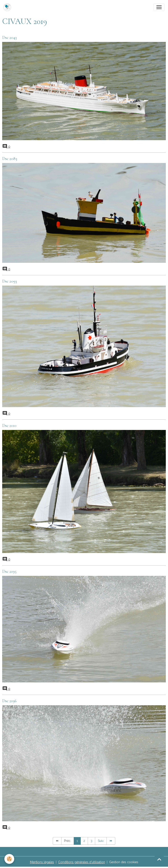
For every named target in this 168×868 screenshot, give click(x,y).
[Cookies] (9, 859)
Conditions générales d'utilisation (82, 862)
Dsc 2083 (10, 159)
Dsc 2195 (9, 571)
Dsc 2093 (10, 281)
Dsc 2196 (9, 701)
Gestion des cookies (124, 862)
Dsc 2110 (9, 426)
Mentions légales (42, 862)
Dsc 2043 (9, 38)
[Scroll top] (159, 859)
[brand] (8, 7)
